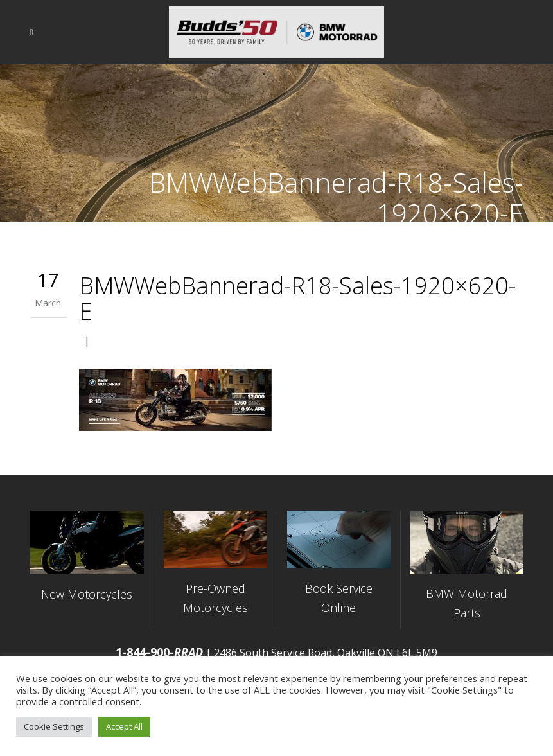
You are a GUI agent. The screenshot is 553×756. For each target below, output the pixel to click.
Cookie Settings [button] (54, 726)
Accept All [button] (124, 726)
